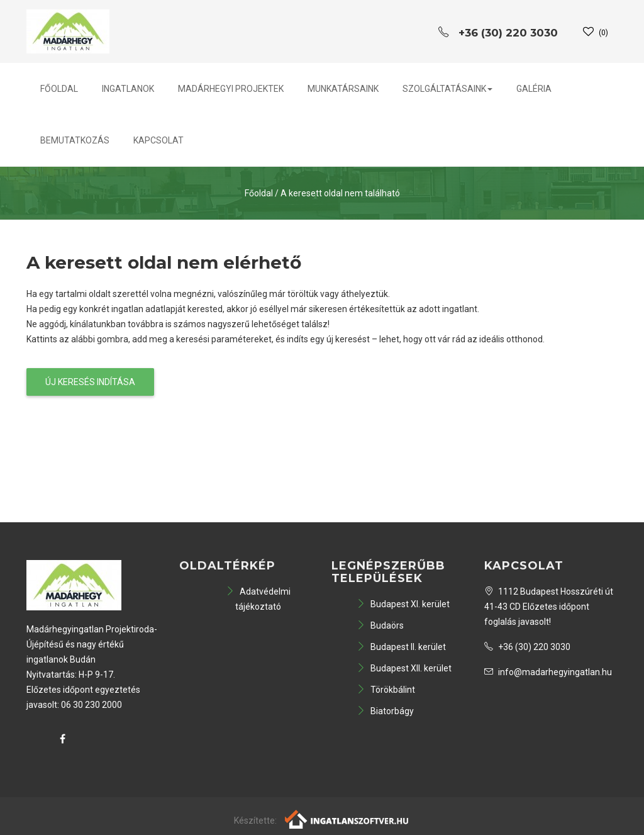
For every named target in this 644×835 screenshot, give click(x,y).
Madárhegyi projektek (231, 89)
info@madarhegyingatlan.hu (548, 672)
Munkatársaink (343, 89)
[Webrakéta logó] (347, 819)
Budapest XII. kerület (404, 668)
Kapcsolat (158, 140)
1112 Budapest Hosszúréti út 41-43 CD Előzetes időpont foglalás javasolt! (549, 607)
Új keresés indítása (90, 382)
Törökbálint (386, 690)
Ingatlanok (128, 89)
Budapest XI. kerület (403, 604)
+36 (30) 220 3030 (527, 647)
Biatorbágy (385, 711)
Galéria (534, 89)
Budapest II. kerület (401, 647)
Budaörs (380, 625)
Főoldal (59, 89)
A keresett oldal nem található (340, 193)
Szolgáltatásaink (447, 89)
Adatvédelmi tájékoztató (258, 599)
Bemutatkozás (75, 140)
